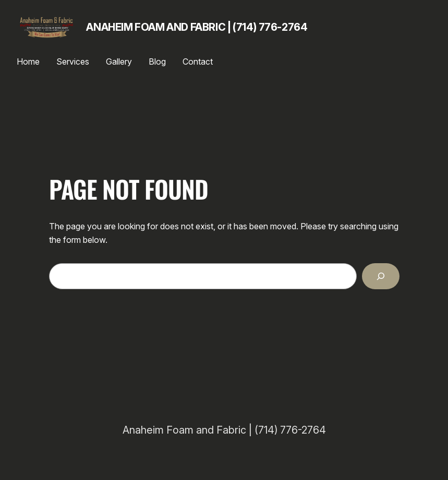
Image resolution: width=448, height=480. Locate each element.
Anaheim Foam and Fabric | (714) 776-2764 (197, 27)
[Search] (380, 276)
